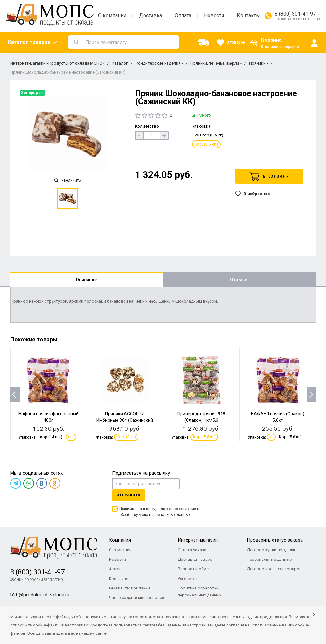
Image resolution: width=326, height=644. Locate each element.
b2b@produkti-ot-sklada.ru (40, 595)
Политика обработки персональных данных (199, 592)
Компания (120, 540)
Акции (115, 569)
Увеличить (67, 180)
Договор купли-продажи (271, 550)
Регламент (188, 578)
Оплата (183, 15)
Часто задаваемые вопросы (137, 598)
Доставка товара (195, 559)
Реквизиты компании (129, 588)
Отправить (129, 495)
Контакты (248, 15)
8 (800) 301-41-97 (295, 14)
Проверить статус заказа (275, 540)
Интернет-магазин (198, 540)
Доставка (151, 15)
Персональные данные (269, 559)
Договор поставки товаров (274, 569)
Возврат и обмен (194, 569)
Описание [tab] (86, 280)
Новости (214, 15)
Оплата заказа (192, 550)
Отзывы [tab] (239, 280)
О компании (112, 15)
